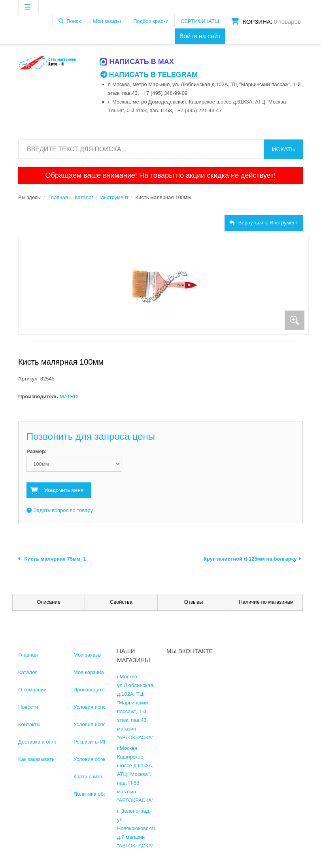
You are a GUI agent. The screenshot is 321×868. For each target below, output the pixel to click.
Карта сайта (88, 777)
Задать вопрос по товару (60, 510)
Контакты (29, 724)
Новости (28, 707)
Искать (283, 149)
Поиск (74, 21)
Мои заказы (107, 21)
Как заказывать (36, 759)
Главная (58, 197)
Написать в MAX (137, 62)
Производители (92, 690)
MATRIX (69, 396)
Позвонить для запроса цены (91, 436)
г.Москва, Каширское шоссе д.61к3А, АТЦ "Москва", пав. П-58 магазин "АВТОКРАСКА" (135, 774)
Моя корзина (89, 672)
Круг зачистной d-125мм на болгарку (252, 559)
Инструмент (114, 197)
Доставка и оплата (40, 742)
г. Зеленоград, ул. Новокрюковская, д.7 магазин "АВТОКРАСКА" (137, 828)
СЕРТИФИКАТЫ (200, 21)
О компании (32, 690)
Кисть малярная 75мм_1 (52, 559)
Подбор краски (151, 21)
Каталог (84, 197)
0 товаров (287, 22)
